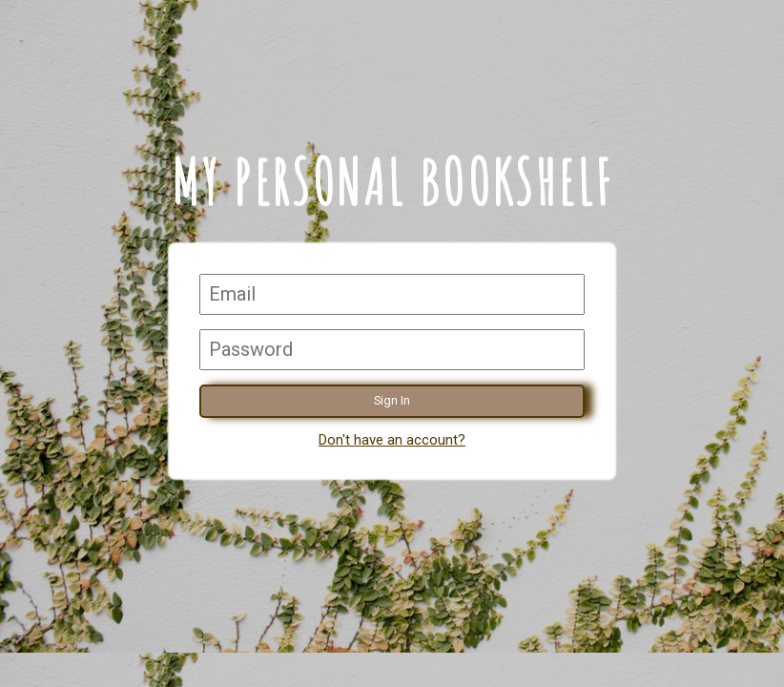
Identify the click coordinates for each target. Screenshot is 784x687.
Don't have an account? (392, 440)
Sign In (392, 400)
